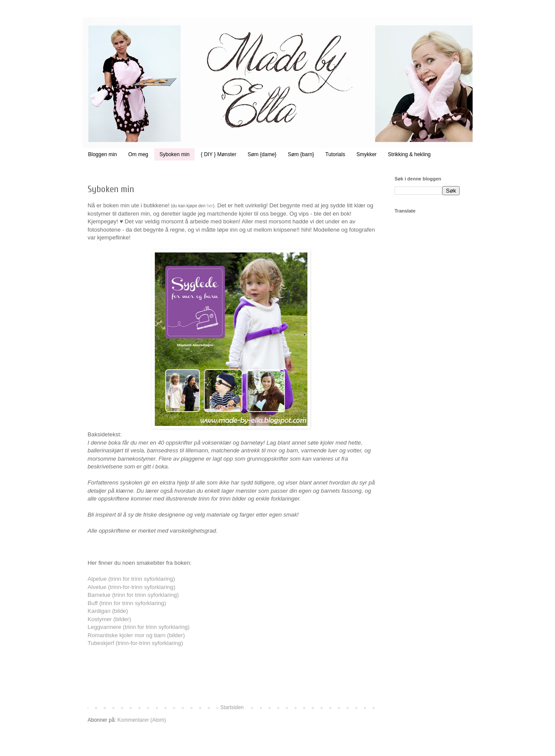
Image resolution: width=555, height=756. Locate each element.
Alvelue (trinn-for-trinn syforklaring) (131, 587)
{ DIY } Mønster (219, 154)
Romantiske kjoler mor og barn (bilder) (136, 635)
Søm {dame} (262, 154)
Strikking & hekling (410, 154)
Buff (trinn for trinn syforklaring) (127, 603)
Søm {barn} (301, 154)
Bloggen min (103, 154)
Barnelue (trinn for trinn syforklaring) (133, 595)
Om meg (138, 154)
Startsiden (232, 707)
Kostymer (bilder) (109, 619)
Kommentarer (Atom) (142, 720)
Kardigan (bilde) (108, 611)
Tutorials (335, 154)
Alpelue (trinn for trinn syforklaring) (131, 579)
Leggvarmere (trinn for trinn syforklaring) (139, 627)
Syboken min (175, 154)
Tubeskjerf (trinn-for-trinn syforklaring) (135, 643)
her (210, 206)
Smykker (367, 154)
